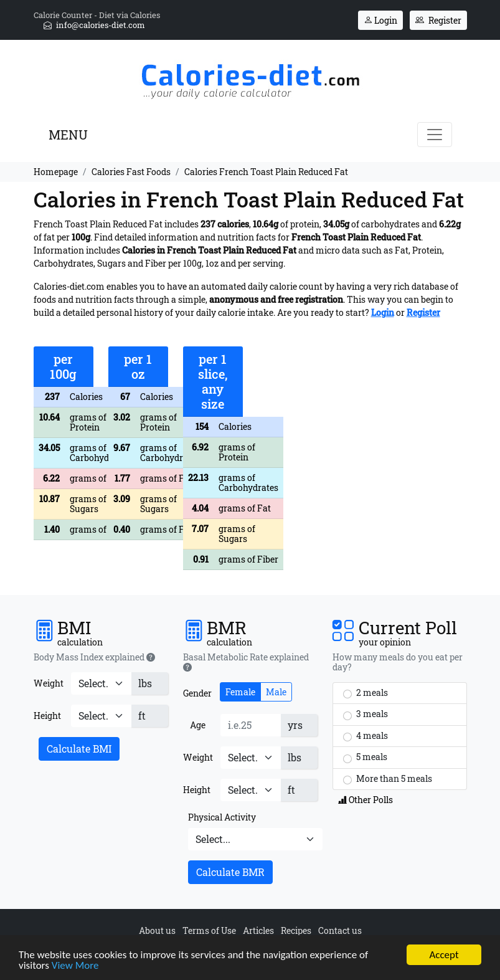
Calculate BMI (79, 749)
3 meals (366, 714)
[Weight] (101, 683)
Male (276, 692)
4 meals (366, 736)
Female (240, 692)
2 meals (366, 693)
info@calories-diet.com (94, 25)
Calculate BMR (230, 872)
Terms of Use (209, 930)
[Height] (101, 716)
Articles (258, 930)
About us (157, 930)
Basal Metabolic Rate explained (246, 662)
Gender (197, 693)
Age (198, 725)
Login (380, 20)
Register (438, 20)
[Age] (251, 725)
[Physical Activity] (255, 839)
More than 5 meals (388, 779)
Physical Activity (222, 817)
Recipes (296, 930)
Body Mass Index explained (94, 657)
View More (75, 966)
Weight (49, 683)
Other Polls (366, 800)
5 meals (365, 757)
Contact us (340, 930)
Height (47, 716)
